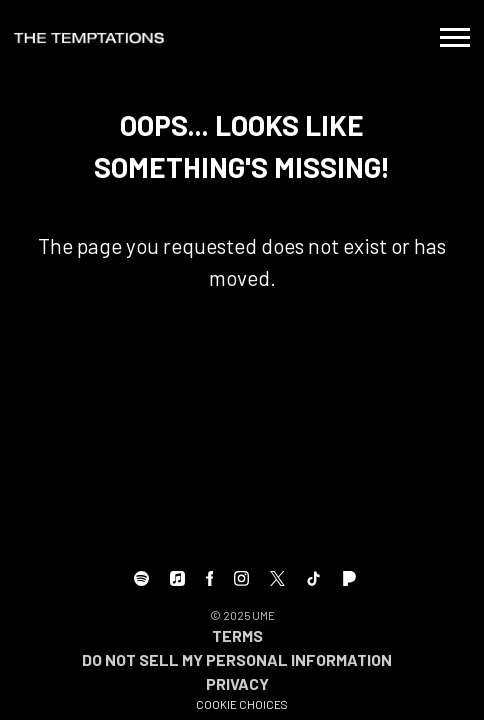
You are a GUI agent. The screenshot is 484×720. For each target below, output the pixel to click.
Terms (237, 635)
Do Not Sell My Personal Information (237, 659)
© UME (242, 615)
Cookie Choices (242, 704)
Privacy (237, 683)
